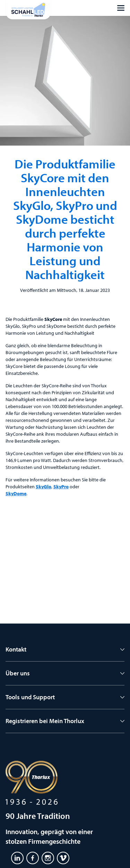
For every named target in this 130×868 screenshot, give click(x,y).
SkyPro (61, 487)
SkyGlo (44, 487)
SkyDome (16, 493)
